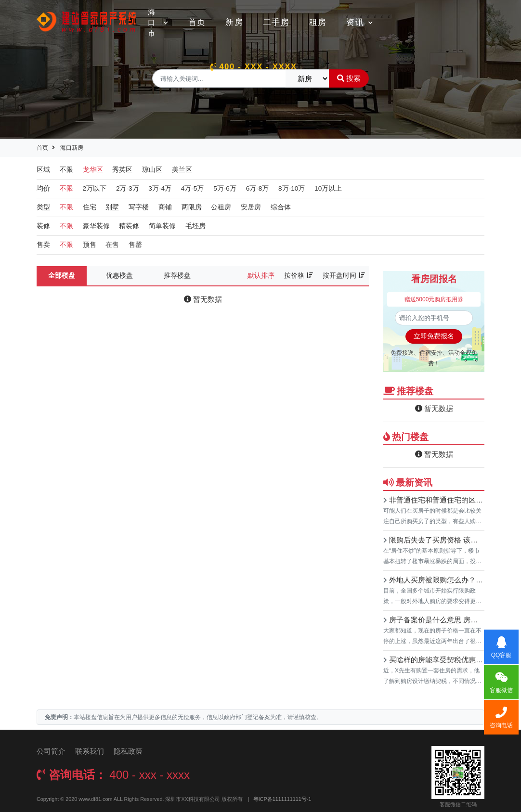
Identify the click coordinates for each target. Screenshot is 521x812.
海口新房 (72, 148)
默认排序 (261, 276)
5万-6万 (225, 188)
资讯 (360, 22)
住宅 (90, 207)
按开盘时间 (344, 276)
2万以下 (95, 188)
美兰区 (182, 170)
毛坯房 (195, 226)
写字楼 (139, 207)
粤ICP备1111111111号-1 (282, 799)
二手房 (276, 22)
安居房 (251, 207)
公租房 (221, 207)
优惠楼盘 (119, 276)
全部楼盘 (62, 276)
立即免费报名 (434, 336)
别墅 (112, 207)
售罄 (135, 245)
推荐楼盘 (177, 276)
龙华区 (93, 170)
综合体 (281, 207)
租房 (318, 22)
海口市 (158, 22)
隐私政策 (128, 751)
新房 (234, 22)
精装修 (129, 226)
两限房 (192, 207)
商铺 (165, 207)
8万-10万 (292, 188)
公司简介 (51, 751)
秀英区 (122, 170)
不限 (66, 170)
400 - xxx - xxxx (254, 67)
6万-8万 (258, 188)
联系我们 (90, 751)
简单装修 (162, 226)
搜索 (349, 78)
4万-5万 (193, 188)
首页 (197, 22)
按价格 (299, 276)
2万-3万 (128, 188)
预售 (90, 245)
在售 (112, 245)
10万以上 (328, 188)
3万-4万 (160, 188)
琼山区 (152, 170)
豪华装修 (96, 226)
